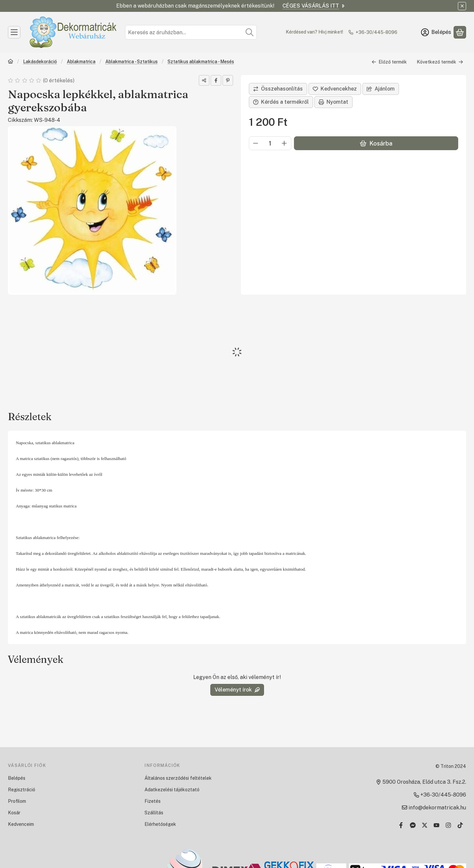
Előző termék (389, 62)
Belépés (17, 778)
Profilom (17, 801)
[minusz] (256, 143)
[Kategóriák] (14, 32)
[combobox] (191, 32)
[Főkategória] (11, 62)
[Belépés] (436, 32)
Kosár (14, 813)
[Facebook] (401, 825)
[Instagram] (448, 825)
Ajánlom (381, 89)
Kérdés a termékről (281, 102)
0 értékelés (59, 81)
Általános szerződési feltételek (178, 778)
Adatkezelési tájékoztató (172, 790)
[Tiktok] (460, 825)
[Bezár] (462, 6)
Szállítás (154, 813)
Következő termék (440, 62)
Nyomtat (333, 102)
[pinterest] (228, 80)
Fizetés (153, 801)
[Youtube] (436, 825)
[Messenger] (413, 825)
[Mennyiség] (270, 143)
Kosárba (376, 143)
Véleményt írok (237, 690)
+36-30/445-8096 (376, 32)
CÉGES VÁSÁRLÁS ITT (314, 6)
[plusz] (284, 143)
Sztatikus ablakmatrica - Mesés (201, 62)
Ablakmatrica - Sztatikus (132, 62)
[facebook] (216, 80)
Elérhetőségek (160, 824)
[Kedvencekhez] (335, 89)
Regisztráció (22, 790)
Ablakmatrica (81, 62)
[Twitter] (425, 825)
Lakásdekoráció (40, 62)
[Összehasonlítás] (278, 89)
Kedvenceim (21, 824)
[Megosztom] (204, 80)
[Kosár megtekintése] (460, 32)
